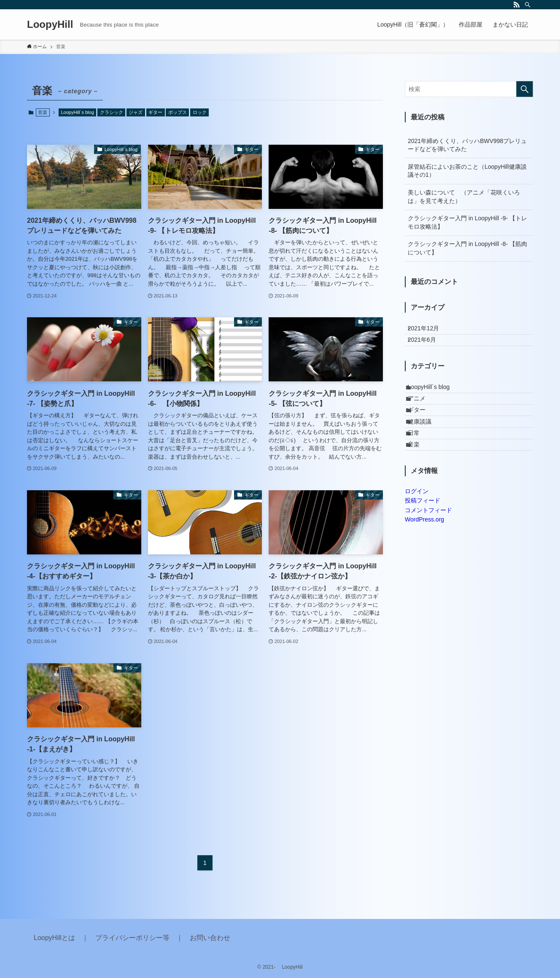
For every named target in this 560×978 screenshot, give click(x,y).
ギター (155, 112)
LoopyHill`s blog (78, 112)
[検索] (528, 5)
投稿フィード (423, 549)
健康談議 (425, 454)
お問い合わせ (210, 938)
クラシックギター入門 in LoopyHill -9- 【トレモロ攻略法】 (467, 222)
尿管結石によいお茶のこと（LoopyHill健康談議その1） (467, 171)
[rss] (517, 5)
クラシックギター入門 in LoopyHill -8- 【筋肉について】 (467, 248)
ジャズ (136, 112)
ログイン (417, 539)
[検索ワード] (469, 89)
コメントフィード (428, 558)
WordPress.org (424, 567)
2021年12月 (429, 331)
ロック (200, 112)
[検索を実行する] (525, 89)
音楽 (420, 490)
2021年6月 (428, 349)
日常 (420, 472)
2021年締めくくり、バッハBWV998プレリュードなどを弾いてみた (467, 145)
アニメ (423, 419)
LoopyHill (50, 24)
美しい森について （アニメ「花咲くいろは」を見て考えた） (464, 197)
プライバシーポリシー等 (132, 938)
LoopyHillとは (54, 938)
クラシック (112, 112)
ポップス (178, 112)
